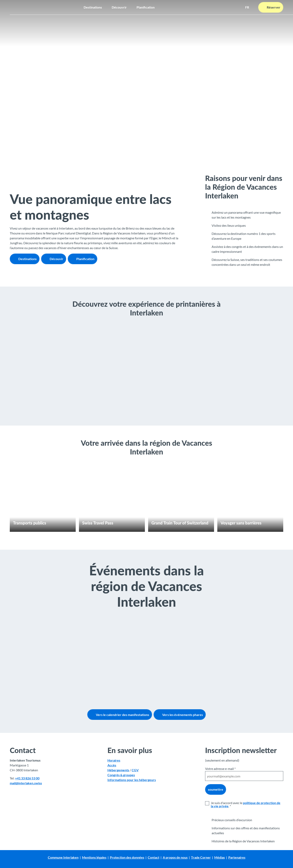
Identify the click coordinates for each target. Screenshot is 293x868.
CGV (135, 770)
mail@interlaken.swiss (26, 783)
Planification (146, 7)
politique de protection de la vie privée (246, 804)
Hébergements (118, 770)
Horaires (114, 760)
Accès (112, 765)
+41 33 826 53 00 (27, 778)
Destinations (93, 7)
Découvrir (119, 7)
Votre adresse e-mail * (220, 769)
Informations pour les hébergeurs (132, 780)
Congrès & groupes (121, 775)
